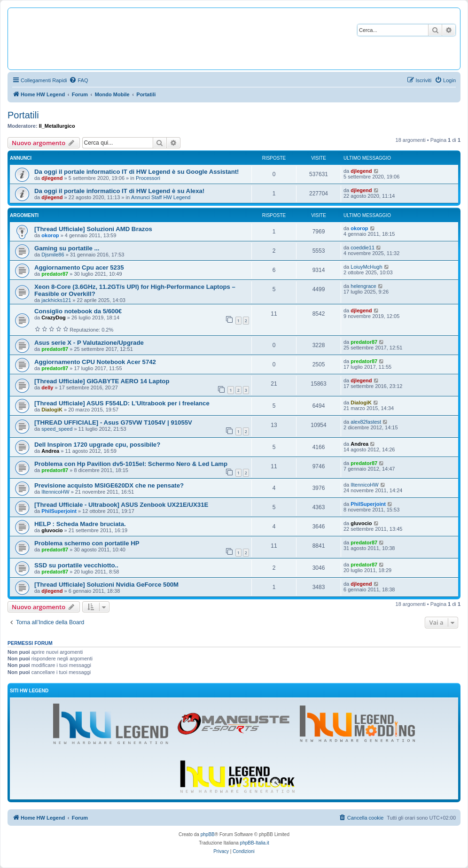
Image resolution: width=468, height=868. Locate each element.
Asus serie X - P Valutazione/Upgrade (89, 343)
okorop (50, 235)
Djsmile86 (53, 255)
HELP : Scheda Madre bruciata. (80, 524)
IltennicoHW (55, 492)
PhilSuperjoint (59, 511)
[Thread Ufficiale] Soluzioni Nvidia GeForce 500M (106, 585)
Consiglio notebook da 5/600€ (78, 311)
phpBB (208, 834)
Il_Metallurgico (57, 126)
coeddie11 (363, 248)
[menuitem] (78, 80)
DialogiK (52, 410)
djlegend (52, 178)
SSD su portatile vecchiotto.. (76, 565)
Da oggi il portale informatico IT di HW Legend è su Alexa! (119, 191)
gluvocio (52, 530)
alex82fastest (366, 422)
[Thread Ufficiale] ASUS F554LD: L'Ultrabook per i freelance (122, 403)
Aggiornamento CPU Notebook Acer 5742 (95, 362)
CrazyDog (53, 318)
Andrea (50, 451)
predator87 (55, 274)
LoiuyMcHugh (366, 267)
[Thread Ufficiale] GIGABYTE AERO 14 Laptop (102, 381)
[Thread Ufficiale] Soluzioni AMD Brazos (93, 229)
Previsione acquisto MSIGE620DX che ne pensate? (109, 485)
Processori (148, 178)
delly (47, 387)
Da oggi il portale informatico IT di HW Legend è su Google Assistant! (136, 172)
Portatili (23, 115)
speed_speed (57, 429)
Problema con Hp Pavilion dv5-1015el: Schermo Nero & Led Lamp (131, 464)
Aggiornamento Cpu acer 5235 (79, 267)
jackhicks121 (56, 300)
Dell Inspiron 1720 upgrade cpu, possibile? (97, 445)
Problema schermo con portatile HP (87, 543)
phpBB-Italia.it (255, 843)
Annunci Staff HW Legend (161, 197)
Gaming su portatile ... (67, 248)
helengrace (363, 286)
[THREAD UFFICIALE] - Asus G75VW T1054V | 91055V (113, 422)
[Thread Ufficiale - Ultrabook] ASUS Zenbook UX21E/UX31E (121, 505)
